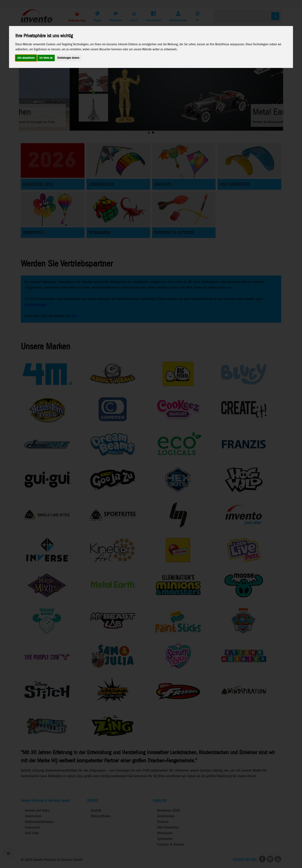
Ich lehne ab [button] (46, 58)
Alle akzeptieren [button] (26, 58)
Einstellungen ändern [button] (68, 58)
